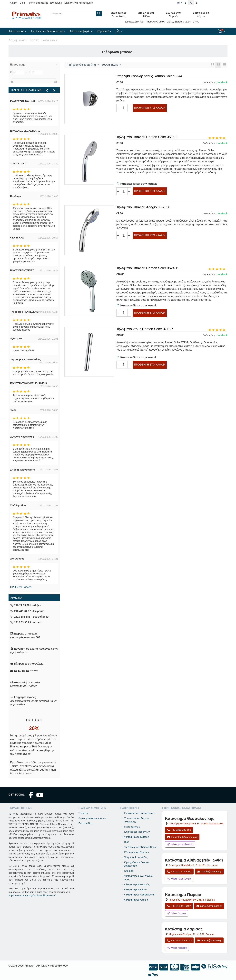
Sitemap (129, 871)
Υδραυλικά (49, 40)
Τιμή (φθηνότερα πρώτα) (83, 65)
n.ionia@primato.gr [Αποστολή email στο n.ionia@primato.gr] (209, 871)
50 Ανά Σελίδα (111, 65)
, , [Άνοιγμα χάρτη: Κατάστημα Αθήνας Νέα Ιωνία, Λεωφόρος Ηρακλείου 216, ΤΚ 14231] (193, 865)
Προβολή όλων (21, 587)
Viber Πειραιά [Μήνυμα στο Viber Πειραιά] (177, 913)
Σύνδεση (83, 813)
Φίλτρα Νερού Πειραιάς (137, 884)
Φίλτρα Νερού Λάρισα (136, 900)
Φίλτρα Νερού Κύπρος (137, 837)
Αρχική (14, 3)
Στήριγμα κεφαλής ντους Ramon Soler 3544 (149, 76)
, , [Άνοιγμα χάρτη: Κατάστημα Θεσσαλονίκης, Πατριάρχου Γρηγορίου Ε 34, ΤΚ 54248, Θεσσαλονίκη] (196, 824)
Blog (22, 3)
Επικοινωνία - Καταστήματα (139, 813)
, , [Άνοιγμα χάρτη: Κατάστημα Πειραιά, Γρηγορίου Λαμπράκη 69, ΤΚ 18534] (192, 900)
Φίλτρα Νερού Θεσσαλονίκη (139, 895)
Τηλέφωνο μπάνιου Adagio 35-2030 (143, 207)
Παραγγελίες (85, 823)
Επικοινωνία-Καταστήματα (79, 3)
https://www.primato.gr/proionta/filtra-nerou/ (32, 895)
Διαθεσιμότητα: (210, 82)
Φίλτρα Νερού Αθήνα (136, 889)
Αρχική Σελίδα (17, 40)
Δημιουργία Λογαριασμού (92, 818)
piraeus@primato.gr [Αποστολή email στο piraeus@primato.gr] (209, 906)
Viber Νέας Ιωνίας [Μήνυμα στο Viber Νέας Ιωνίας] (179, 879)
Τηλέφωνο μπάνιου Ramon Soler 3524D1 (148, 268)
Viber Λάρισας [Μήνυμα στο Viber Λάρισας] (177, 948)
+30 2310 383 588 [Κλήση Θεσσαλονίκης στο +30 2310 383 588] (179, 830)
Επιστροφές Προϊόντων (137, 832)
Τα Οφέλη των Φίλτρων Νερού (141, 847)
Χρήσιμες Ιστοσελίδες (136, 857)
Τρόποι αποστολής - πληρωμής (45, 3)
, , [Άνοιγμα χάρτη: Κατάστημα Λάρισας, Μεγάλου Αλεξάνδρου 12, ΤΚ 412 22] (191, 934)
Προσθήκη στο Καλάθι (150, 108)
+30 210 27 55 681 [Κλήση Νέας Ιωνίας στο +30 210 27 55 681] (179, 871)
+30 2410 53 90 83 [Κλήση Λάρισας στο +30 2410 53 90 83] (179, 940)
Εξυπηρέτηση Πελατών (137, 852)
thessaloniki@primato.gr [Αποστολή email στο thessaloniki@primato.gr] (182, 837)
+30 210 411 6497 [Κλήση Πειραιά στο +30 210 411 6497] (179, 906)
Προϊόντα (34, 40)
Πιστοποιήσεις (132, 827)
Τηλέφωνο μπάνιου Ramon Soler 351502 (147, 137)
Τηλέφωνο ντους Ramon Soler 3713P (145, 329)
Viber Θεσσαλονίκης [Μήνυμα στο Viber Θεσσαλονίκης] (180, 844)
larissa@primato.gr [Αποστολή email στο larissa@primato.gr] (209, 940)
